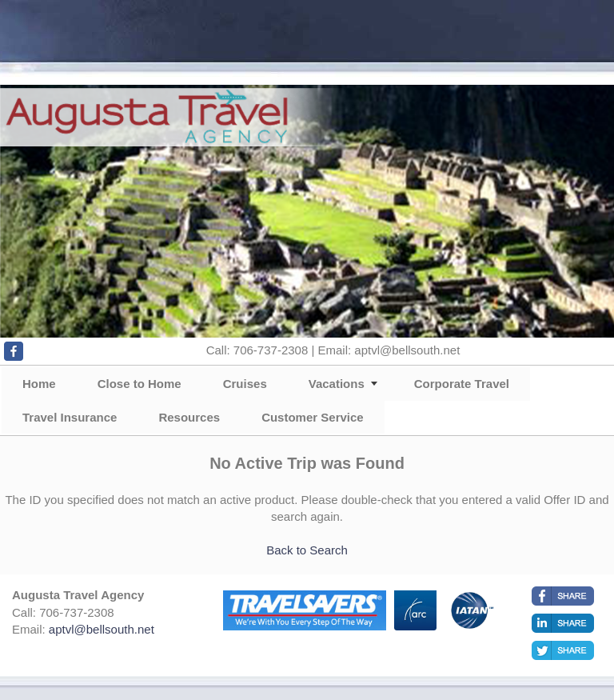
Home (39, 384)
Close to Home (140, 384)
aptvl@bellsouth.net (102, 629)
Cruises (245, 384)
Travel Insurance (70, 417)
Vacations (337, 384)
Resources (189, 417)
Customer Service (313, 417)
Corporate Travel (462, 384)
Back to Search (307, 550)
